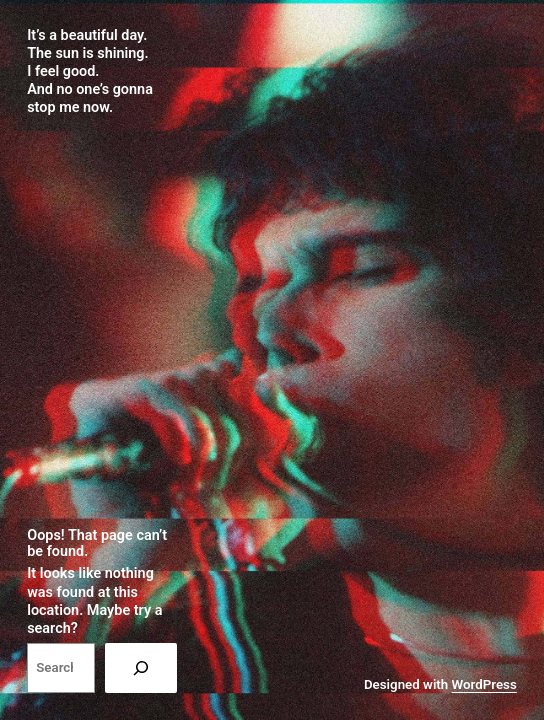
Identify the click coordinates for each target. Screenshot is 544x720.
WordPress (484, 684)
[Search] (141, 668)
